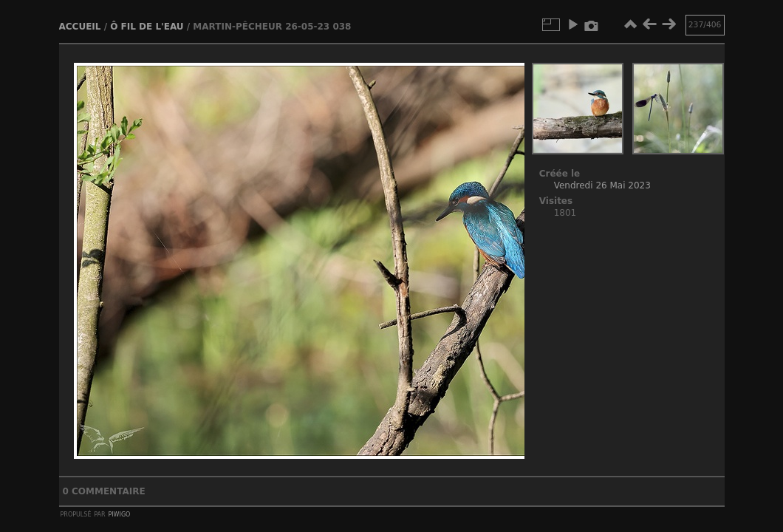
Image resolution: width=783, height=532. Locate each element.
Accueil (80, 27)
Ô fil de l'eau (147, 27)
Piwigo (119, 514)
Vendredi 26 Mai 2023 (602, 185)
